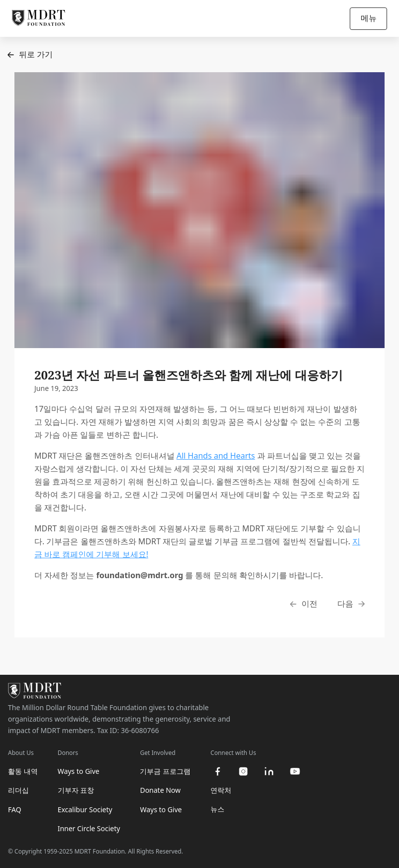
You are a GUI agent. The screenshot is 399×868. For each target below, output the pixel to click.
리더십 (18, 790)
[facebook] (217, 771)
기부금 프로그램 (165, 771)
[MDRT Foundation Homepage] (39, 18)
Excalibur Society (85, 809)
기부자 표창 (76, 790)
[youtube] (295, 771)
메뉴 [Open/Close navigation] (369, 18)
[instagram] (243, 771)
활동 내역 (23, 771)
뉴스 (217, 809)
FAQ (15, 809)
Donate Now (160, 790)
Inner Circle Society (89, 828)
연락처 (221, 790)
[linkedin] (269, 771)
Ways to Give (79, 771)
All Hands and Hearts (216, 456)
